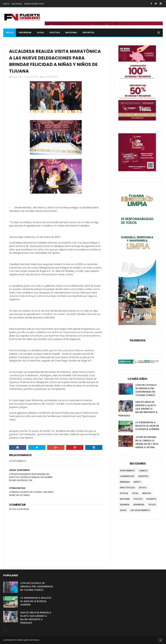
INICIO (6, 4)
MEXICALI (147, 493)
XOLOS (123, 510)
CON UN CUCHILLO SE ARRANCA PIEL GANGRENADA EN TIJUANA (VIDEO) (146, 390)
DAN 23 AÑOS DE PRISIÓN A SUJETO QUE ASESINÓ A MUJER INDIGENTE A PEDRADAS (138, 409)
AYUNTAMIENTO (51, 77)
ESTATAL (124, 493)
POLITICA (55, 32)
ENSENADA (125, 482)
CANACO (143, 471)
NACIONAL (71, 32)
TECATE (152, 505)
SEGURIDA (125, 505)
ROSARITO (151, 499)
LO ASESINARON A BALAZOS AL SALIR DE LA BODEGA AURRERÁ (147, 426)
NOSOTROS (17, 4)
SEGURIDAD (25, 32)
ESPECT (137, 482)
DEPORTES (88, 32)
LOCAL (41, 32)
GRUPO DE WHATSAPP (34, 4)
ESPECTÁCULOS (127, 488)
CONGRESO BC (127, 476)
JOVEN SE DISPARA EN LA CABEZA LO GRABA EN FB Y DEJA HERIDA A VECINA (147, 442)
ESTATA (143, 488)
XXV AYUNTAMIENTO (140, 510)
